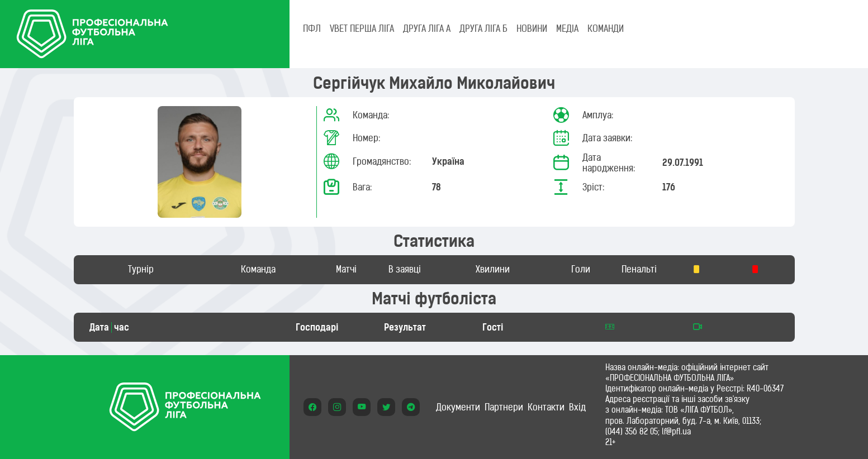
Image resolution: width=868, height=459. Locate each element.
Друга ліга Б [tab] (483, 28)
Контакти (546, 407)
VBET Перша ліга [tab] (362, 28)
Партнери (504, 407)
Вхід (577, 407)
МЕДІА (567, 28)
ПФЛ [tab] (312, 28)
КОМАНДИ (606, 28)
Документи (458, 407)
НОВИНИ (532, 28)
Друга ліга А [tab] (427, 28)
